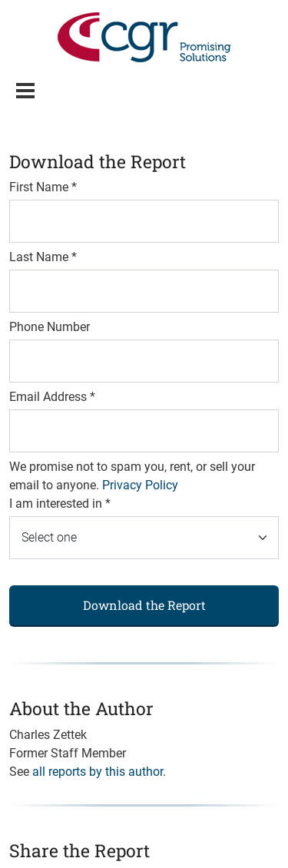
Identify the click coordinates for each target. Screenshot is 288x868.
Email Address (52, 397)
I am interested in (60, 504)
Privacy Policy (140, 485)
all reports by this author (98, 772)
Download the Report (144, 605)
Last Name (43, 257)
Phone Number (50, 327)
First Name (43, 187)
